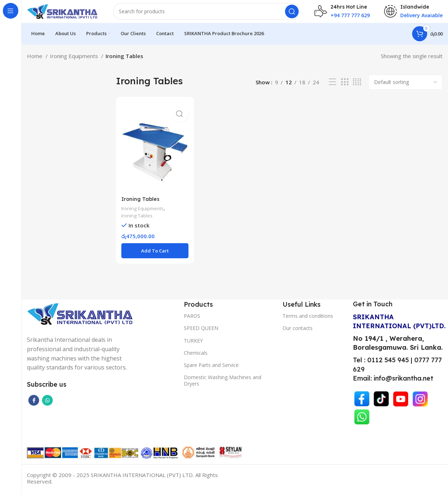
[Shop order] (405, 88)
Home (35, 62)
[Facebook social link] (34, 404)
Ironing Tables (141, 202)
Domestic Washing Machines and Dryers (223, 384)
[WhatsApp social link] (47, 404)
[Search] (207, 14)
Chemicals (196, 356)
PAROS (192, 319)
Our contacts (298, 332)
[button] (154, 254)
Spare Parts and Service (211, 368)
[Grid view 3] (345, 88)
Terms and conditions (308, 319)
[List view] (332, 88)
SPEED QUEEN (201, 332)
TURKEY (193, 344)
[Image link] (81, 317)
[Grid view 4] (357, 88)
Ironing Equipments (75, 62)
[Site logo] (63, 14)
